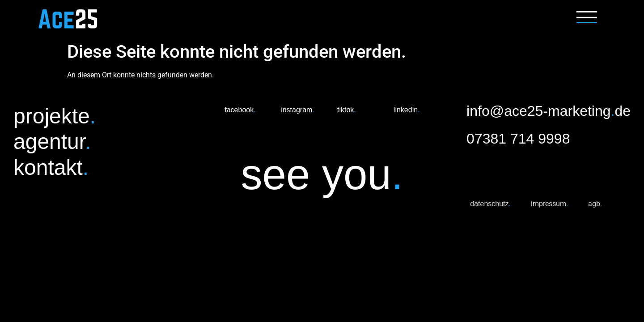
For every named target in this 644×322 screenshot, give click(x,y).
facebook (240, 110)
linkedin (407, 110)
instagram (298, 110)
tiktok (347, 110)
